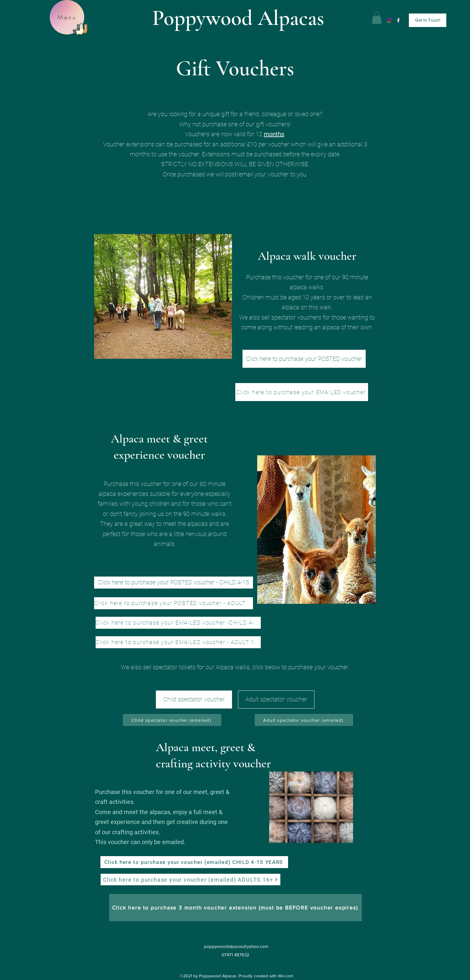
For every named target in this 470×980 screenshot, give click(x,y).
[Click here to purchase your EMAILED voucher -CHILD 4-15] (178, 623)
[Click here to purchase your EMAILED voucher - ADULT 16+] (178, 642)
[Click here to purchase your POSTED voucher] (304, 359)
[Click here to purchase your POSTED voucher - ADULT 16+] (174, 603)
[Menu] (67, 17)
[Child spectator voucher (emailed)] (172, 720)
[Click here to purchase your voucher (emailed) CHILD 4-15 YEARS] (194, 862)
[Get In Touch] (428, 20)
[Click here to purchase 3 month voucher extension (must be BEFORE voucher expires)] (235, 908)
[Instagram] (389, 20)
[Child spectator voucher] (194, 700)
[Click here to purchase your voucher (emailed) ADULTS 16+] (190, 880)
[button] (377, 18)
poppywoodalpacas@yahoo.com (236, 946)
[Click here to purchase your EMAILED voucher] (302, 392)
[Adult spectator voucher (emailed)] (304, 720)
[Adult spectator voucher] (276, 700)
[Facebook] (398, 20)
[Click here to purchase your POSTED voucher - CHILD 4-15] (174, 583)
